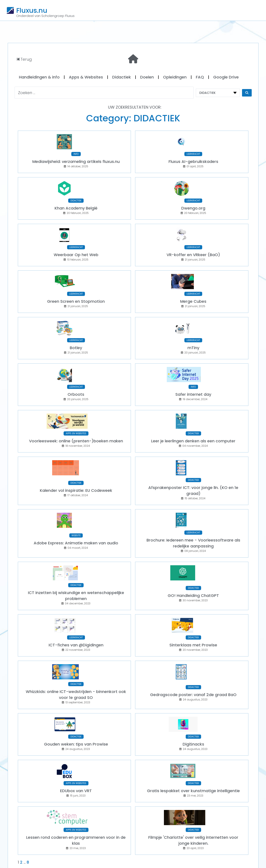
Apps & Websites (86, 77)
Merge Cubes (193, 293)
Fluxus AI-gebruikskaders (193, 160)
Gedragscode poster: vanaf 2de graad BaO (193, 671)
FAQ (200, 77)
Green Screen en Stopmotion (76, 293)
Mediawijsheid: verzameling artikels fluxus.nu (76, 160)
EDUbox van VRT (76, 763)
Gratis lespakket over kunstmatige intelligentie (193, 763)
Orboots (76, 383)
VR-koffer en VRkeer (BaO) (193, 249)
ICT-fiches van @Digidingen (76, 624)
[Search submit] (247, 93)
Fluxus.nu (32, 10)
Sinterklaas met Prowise (193, 624)
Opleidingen (175, 77)
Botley (76, 338)
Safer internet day (193, 383)
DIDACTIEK (76, 197)
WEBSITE (76, 518)
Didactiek (122, 77)
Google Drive (226, 77)
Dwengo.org (193, 204)
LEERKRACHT (193, 152)
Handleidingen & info (39, 77)
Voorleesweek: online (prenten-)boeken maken (76, 427)
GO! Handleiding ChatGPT (193, 576)
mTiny (193, 338)
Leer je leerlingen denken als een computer (193, 427)
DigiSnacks (193, 719)
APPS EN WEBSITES (76, 420)
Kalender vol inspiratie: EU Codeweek (76, 475)
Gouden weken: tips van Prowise (76, 719)
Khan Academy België (76, 204)
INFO (76, 152)
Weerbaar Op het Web (76, 249)
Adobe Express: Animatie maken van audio (76, 526)
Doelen (147, 77)
